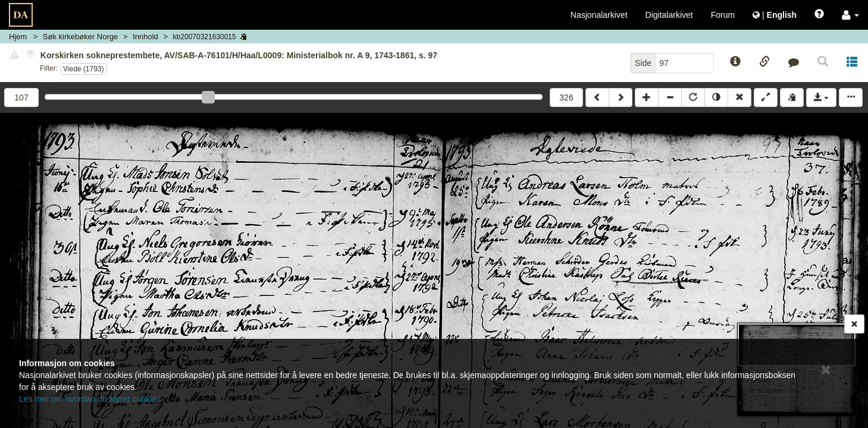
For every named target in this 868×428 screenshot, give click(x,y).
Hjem (18, 37)
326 (566, 97)
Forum (723, 15)
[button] (850, 15)
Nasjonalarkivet (599, 15)
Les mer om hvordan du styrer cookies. (91, 399)
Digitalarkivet (669, 15)
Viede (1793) (84, 69)
